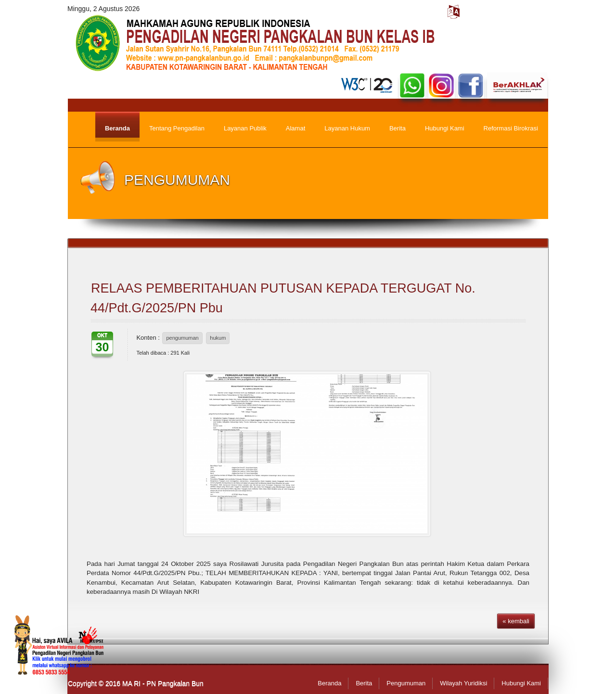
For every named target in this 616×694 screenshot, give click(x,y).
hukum (218, 338)
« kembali (516, 621)
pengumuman (182, 338)
